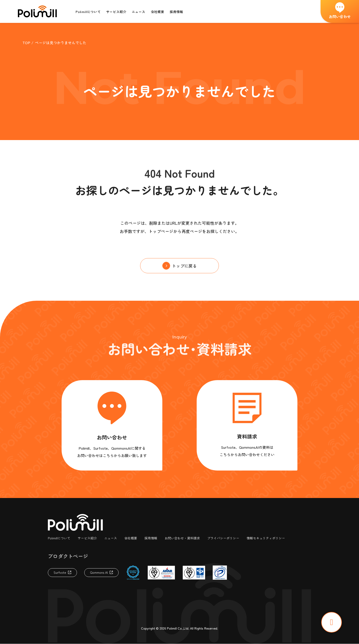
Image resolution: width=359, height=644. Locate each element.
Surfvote (60, 572)
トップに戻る (184, 266)
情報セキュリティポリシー (266, 538)
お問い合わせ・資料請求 (182, 538)
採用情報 (151, 538)
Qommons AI (99, 572)
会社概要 (131, 538)
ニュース (111, 538)
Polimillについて (59, 538)
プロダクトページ (68, 556)
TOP (26, 43)
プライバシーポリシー (223, 538)
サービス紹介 (87, 538)
